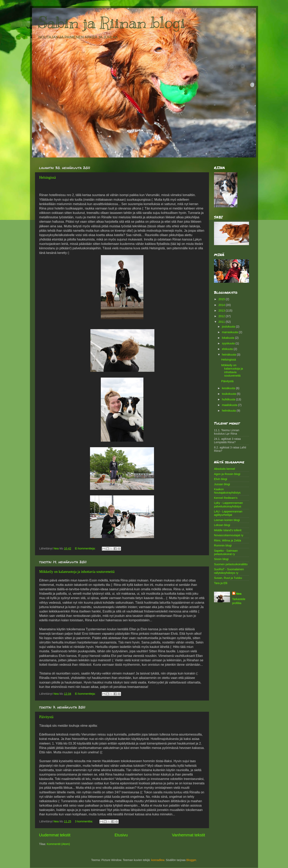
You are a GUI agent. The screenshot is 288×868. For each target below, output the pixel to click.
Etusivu (121, 835)
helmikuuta (229, 411)
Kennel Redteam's (226, 498)
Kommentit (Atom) (58, 844)
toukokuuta (229, 394)
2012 (222, 316)
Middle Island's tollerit (228, 530)
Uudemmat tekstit (55, 835)
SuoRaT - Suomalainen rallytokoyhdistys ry (229, 571)
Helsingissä (47, 177)
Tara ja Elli (221, 583)
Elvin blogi (221, 479)
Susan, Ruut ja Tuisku (228, 578)
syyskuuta (229, 343)
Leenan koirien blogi (227, 520)
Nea (239, 594)
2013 (222, 311)
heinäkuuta (229, 355)
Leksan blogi (222, 525)
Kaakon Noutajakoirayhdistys (227, 491)
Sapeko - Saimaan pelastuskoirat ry (226, 552)
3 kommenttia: (84, 821)
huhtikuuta (229, 399)
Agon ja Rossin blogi (227, 474)
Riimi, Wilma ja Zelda (227, 540)
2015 (222, 299)
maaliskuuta (230, 405)
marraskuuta (230, 332)
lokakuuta (229, 338)
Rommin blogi (223, 545)
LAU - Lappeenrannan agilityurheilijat (228, 513)
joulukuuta (229, 327)
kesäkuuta (229, 388)
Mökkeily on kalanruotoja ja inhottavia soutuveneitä (77, 572)
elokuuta (228, 349)
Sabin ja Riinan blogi (111, 23)
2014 (222, 305)
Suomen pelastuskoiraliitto (231, 564)
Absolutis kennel (224, 469)
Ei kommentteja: (85, 548)
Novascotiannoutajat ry (229, 535)
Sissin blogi (221, 559)
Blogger (191, 860)
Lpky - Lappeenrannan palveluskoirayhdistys (228, 505)
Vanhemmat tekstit (188, 835)
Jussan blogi (222, 484)
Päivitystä (46, 717)
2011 (222, 322)
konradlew (158, 860)
